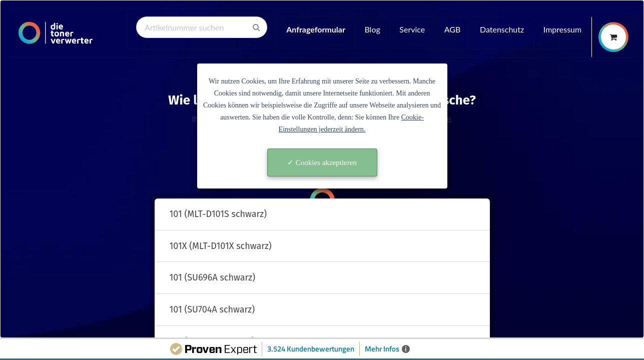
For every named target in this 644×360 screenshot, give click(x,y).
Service (412, 29)
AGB (453, 29)
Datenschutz (502, 29)
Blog (372, 29)
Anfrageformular (316, 29)
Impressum (562, 29)
